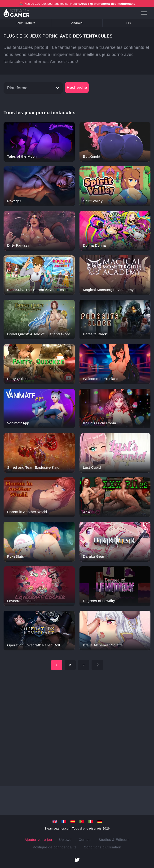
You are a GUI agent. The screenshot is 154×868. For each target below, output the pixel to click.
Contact (85, 840)
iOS (128, 23)
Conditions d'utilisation (102, 847)
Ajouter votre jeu (38, 840)
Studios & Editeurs (114, 840)
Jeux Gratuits (26, 23)
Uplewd (65, 840)
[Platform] (33, 88)
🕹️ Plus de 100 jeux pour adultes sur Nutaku (77, 4)
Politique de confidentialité (55, 847)
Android (77, 23)
